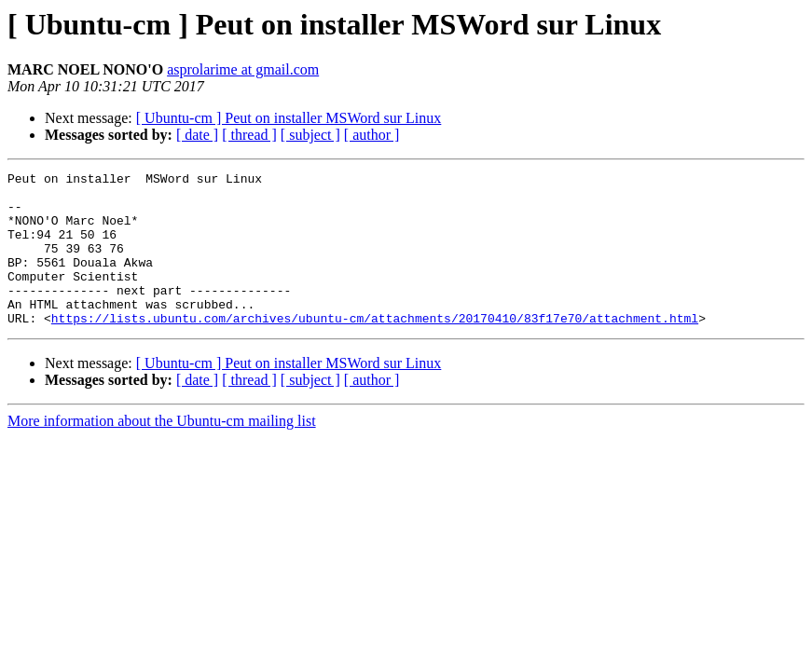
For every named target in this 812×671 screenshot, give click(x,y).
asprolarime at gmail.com (243, 69)
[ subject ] (310, 135)
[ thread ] (249, 135)
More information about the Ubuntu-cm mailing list (162, 452)
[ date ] (197, 135)
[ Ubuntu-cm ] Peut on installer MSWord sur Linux (289, 118)
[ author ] (372, 135)
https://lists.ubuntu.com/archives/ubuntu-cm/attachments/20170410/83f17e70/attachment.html (375, 349)
